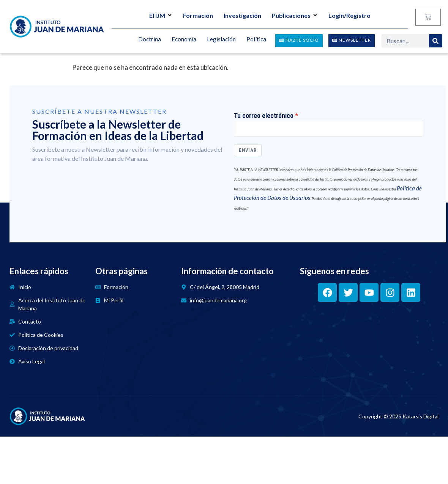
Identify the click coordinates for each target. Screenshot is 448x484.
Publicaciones (295, 15)
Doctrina (150, 39)
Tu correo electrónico (264, 116)
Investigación (242, 15)
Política (256, 39)
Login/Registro (349, 15)
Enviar (248, 150)
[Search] (436, 41)
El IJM (161, 15)
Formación (198, 15)
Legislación (221, 39)
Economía (184, 39)
